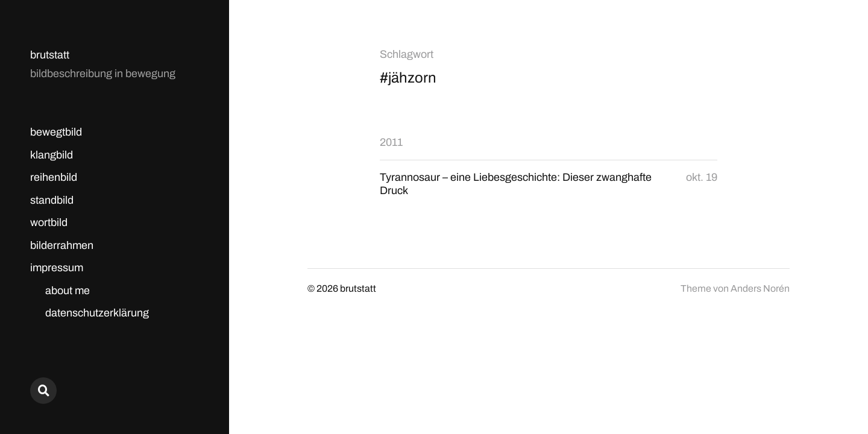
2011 (391, 142)
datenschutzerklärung (97, 313)
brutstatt (50, 55)
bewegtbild (56, 132)
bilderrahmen (62, 245)
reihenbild (54, 177)
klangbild (52, 155)
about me (68, 291)
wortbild (49, 222)
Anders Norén (760, 288)
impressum (57, 268)
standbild (52, 200)
